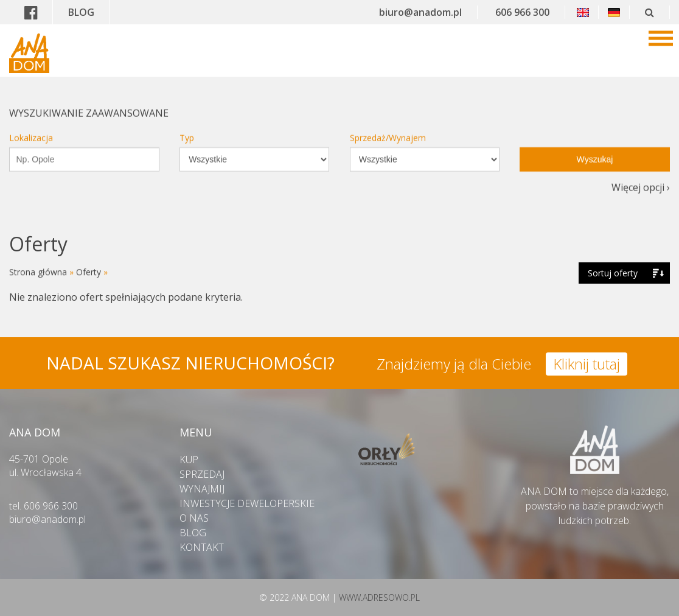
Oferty (89, 272)
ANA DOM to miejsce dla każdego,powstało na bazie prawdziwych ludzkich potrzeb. (595, 499)
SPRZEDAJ (202, 474)
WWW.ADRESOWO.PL (379, 597)
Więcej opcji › (641, 180)
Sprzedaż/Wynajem (388, 131)
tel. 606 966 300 (44, 506)
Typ (187, 131)
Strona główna (38, 272)
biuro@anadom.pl (420, 12)
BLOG (81, 12)
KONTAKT (202, 547)
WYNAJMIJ (202, 489)
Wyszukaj (595, 152)
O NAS (194, 518)
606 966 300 (522, 12)
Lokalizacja (31, 131)
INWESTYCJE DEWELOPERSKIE (247, 503)
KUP (189, 460)
